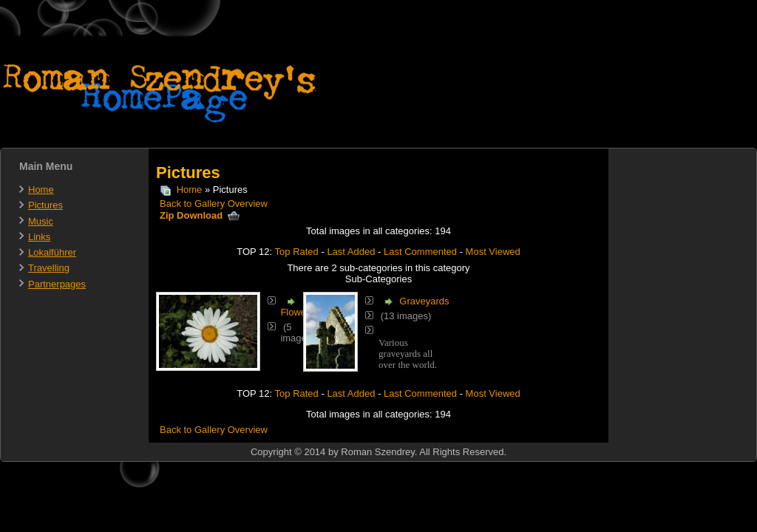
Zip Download (200, 215)
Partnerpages (57, 284)
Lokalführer (52, 252)
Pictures (45, 205)
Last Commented (420, 252)
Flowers (297, 312)
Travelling (49, 268)
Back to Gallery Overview (214, 204)
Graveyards (424, 301)
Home (41, 190)
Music (41, 221)
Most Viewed (493, 252)
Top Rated (297, 252)
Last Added (351, 252)
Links (39, 237)
